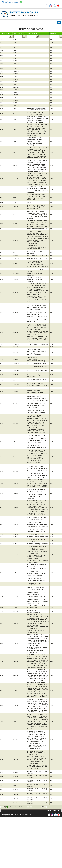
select (46, 807)
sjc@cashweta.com (12, 2)
